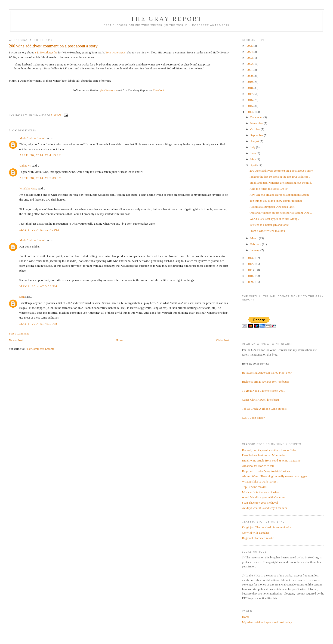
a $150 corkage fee (46, 52)
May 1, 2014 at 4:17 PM (38, 324)
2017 (250, 94)
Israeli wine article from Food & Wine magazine (271, 460)
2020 (250, 76)
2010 (250, 276)
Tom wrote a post (116, 52)
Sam (22, 297)
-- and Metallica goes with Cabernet (264, 497)
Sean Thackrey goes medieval (260, 503)
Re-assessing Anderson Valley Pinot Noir (267, 373)
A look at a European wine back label (272, 207)
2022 (250, 64)
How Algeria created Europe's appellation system (279, 195)
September (257, 135)
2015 (250, 106)
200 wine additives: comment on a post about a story (281, 171)
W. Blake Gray (28, 188)
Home (120, 340)
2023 (250, 58)
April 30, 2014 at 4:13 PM (40, 155)
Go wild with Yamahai (256, 533)
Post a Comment (19, 333)
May (253, 159)
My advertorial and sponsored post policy (267, 622)
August (255, 141)
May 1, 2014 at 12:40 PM (39, 230)
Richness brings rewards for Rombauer (266, 382)
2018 (250, 88)
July (253, 147)
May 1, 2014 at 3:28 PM (38, 286)
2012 (250, 264)
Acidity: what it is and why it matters (264, 508)
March (254, 238)
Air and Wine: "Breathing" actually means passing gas (275, 476)
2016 (250, 100)
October (255, 129)
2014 (250, 112)
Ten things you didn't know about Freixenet (276, 201)
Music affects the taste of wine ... (262, 492)
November (257, 123)
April (254, 165)
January (255, 250)
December (257, 117)
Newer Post (16, 340)
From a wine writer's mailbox (267, 231)
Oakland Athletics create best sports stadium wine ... (281, 213)
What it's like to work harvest (260, 481)
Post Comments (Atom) (40, 349)
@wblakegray (108, 90)
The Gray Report (166, 19)
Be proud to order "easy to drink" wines (266, 471)
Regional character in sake (258, 538)
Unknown (25, 166)
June (253, 153)
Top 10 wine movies (254, 487)
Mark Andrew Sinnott (32, 138)
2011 (250, 270)
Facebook (159, 90)
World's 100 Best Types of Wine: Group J (274, 219)
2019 (250, 82)
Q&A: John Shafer (253, 418)
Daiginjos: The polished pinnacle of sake (267, 527)
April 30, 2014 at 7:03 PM (40, 178)
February (256, 244)
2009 (250, 282)
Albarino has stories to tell (258, 466)
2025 (250, 46)
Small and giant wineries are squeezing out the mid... (281, 183)
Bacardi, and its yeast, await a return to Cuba (269, 450)
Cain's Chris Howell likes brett (261, 400)
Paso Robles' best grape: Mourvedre (264, 455)
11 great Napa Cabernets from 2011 (264, 391)
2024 (250, 52)
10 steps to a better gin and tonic (269, 225)
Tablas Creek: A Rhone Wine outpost (264, 409)
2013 (250, 258)
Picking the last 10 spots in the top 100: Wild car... (280, 177)
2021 (250, 70)
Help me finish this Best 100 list (269, 189)
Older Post (223, 340)
